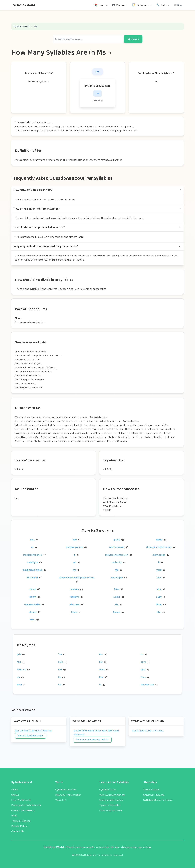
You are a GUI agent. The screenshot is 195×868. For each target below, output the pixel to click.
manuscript (161, 555)
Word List (61, 800)
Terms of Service (21, 821)
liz (59, 677)
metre (161, 540)
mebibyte (34, 562)
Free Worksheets (21, 800)
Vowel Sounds (151, 790)
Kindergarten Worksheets (26, 805)
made (116, 730)
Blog (14, 816)
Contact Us (18, 831)
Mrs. (161, 589)
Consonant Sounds (154, 795)
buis (60, 662)
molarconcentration (119, 555)
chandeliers (147, 685)
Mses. (76, 612)
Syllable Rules (108, 790)
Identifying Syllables (111, 800)
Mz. (119, 604)
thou (161, 577)
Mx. (161, 612)
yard (161, 570)
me (79, 730)
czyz (19, 685)
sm (76, 562)
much (98, 730)
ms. (101, 654)
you (161, 730)
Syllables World (24, 5)
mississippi (119, 577)
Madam (76, 589)
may (110, 730)
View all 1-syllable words (30, 736)
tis (18, 677)
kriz (101, 677)
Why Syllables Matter (112, 795)
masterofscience (34, 555)
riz (142, 654)
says (143, 662)
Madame (76, 597)
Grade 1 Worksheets (23, 810)
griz (19, 654)
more (85, 730)
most (104, 730)
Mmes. (119, 612)
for (157, 730)
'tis (60, 654)
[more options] (180, 190)
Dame (119, 597)
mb (119, 570)
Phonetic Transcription (68, 795)
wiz (60, 669)
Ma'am (34, 597)
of (49, 730)
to (30, 730)
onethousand (119, 547)
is (100, 685)
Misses (34, 612)
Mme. (161, 604)
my (75, 730)
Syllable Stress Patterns (158, 800)
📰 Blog (178, 5)
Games (15, 795)
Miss (119, 589)
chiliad (34, 589)
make (91, 730)
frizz (143, 677)
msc (34, 540)
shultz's (21, 669)
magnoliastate (76, 547)
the (17, 730)
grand (119, 540)
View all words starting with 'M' (93, 740)
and (40, 730)
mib (76, 540)
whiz (102, 669)
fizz (19, 662)
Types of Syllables (110, 805)
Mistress (76, 604)
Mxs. (34, 619)
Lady (161, 597)
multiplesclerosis (34, 570)
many (77, 734)
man (83, 734)
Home (15, 790)
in (150, 730)
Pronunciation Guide (111, 810)
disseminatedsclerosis (161, 547)
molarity (119, 562)
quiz (143, 669)
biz (60, 685)
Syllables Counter (66, 790)
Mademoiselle (34, 604)
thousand (34, 577)
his (101, 662)
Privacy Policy (19, 826)
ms (76, 570)
